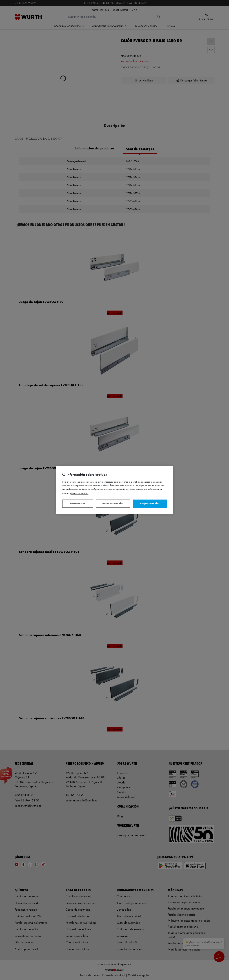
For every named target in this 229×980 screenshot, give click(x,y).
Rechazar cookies (113, 503)
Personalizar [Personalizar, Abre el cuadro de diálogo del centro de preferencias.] (78, 503)
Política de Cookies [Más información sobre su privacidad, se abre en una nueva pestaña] (79, 493)
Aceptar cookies (150, 503)
